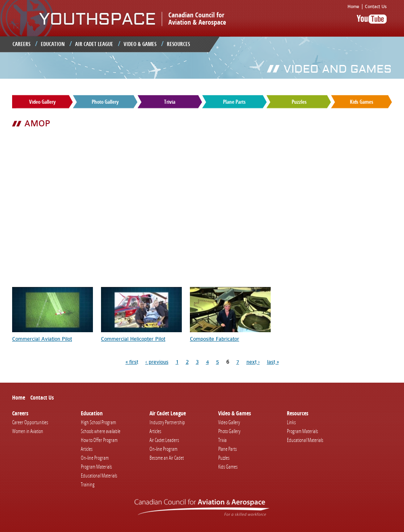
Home (353, 7)
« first (132, 362)
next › (253, 362)
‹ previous (157, 362)
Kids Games (362, 102)
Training (88, 484)
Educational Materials (99, 475)
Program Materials (96, 467)
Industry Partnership (167, 422)
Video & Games (140, 44)
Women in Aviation (28, 431)
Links (291, 422)
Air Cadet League (94, 44)
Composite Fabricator (215, 339)
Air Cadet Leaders (164, 440)
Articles (87, 449)
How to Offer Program (99, 440)
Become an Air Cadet (167, 458)
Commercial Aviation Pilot (42, 339)
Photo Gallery (105, 102)
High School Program (98, 422)
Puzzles (299, 102)
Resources (178, 44)
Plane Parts (234, 102)
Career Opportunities (30, 422)
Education (53, 44)
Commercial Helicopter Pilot (133, 339)
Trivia (170, 102)
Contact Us (376, 7)
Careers (21, 44)
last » (273, 362)
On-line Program (95, 458)
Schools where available (101, 431)
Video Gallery (42, 102)
